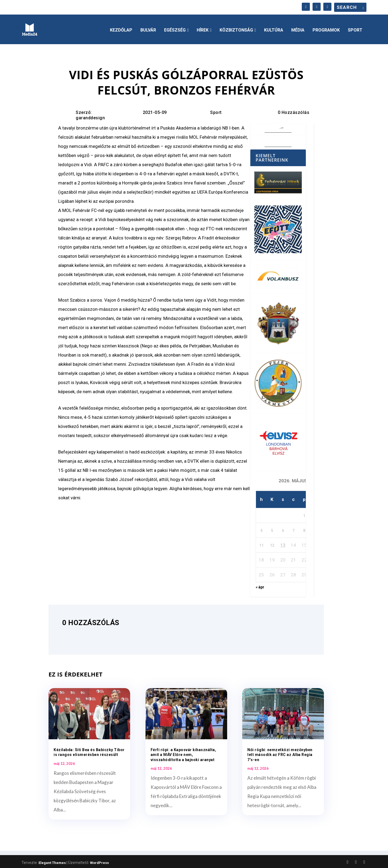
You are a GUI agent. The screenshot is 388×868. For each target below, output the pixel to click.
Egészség (175, 29)
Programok (326, 29)
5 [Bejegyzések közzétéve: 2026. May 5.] (272, 529)
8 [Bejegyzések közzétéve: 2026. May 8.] (304, 529)
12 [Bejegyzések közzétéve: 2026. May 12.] (272, 544)
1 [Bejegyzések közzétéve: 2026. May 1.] (304, 514)
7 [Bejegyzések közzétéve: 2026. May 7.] (293, 529)
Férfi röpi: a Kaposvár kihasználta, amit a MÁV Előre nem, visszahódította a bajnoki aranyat (183, 753)
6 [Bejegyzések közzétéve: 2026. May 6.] (283, 529)
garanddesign (90, 116)
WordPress (99, 861)
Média (298, 29)
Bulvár (148, 29)
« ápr (260, 585)
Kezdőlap (121, 29)
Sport (355, 29)
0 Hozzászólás (294, 111)
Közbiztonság (236, 29)
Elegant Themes (52, 861)
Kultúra (274, 29)
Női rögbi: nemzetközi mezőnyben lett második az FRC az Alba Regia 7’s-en (280, 753)
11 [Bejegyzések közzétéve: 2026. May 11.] (261, 544)
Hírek (203, 29)
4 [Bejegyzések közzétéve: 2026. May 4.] (261, 529)
